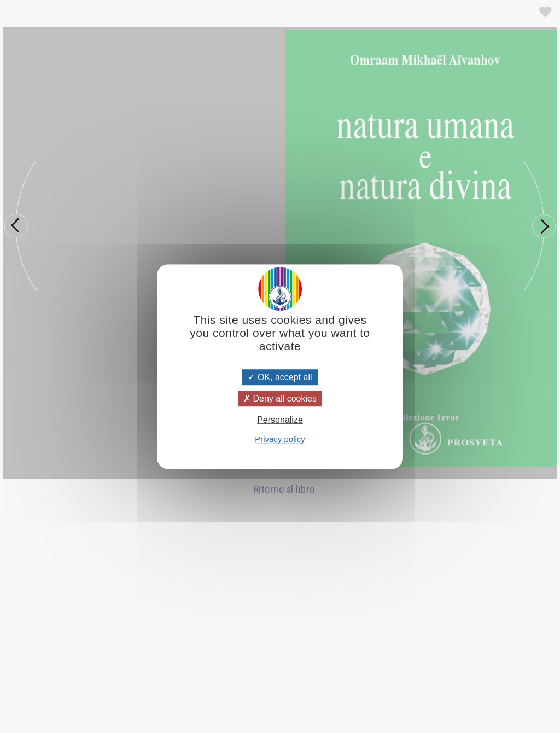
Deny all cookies (280, 399)
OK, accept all (280, 377)
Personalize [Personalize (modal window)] (280, 420)
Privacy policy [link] (280, 439)
